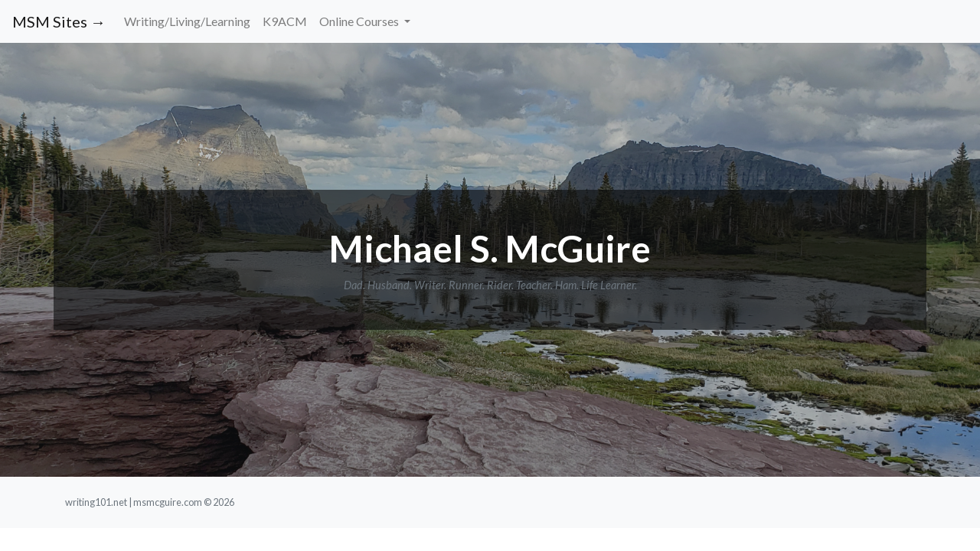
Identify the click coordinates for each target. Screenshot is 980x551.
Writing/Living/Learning (187, 21)
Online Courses (360, 21)
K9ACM (285, 21)
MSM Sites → (59, 21)
